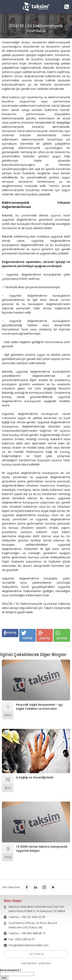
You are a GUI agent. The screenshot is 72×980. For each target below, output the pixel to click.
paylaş (10, 633)
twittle (27, 635)
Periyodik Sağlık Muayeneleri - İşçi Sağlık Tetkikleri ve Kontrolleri (39, 707)
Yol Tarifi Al (36, 954)
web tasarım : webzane (36, 963)
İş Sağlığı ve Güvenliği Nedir (35, 777)
